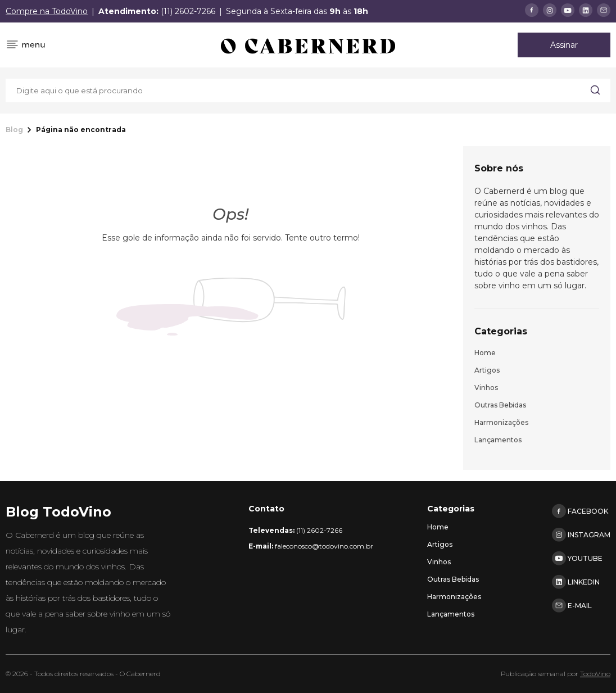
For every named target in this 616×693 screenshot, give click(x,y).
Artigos (487, 370)
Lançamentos (498, 440)
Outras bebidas (500, 405)
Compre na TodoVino (47, 11)
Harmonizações (501, 422)
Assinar (564, 45)
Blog (14, 130)
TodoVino (595, 674)
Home (485, 353)
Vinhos (486, 388)
